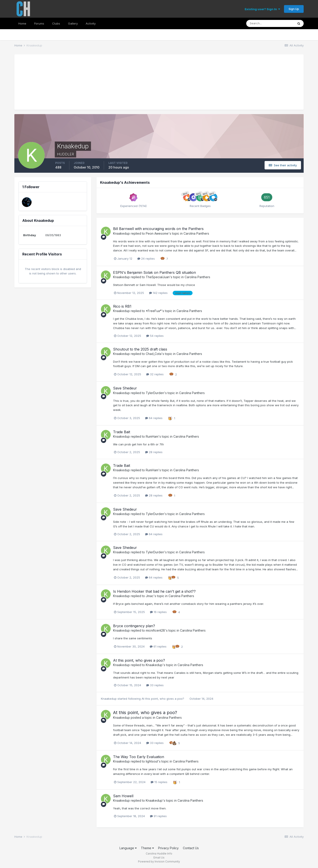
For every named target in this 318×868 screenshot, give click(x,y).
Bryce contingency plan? (134, 626)
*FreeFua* (154, 311)
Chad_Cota (154, 354)
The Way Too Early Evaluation (139, 757)
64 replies (154, 418)
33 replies (155, 685)
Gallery (73, 23)
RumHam (152, 436)
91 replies (158, 816)
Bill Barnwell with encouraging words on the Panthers (158, 229)
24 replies (146, 259)
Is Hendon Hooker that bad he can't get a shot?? (154, 591)
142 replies (158, 293)
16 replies (158, 612)
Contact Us (191, 848)
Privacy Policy (168, 848)
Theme (147, 848)
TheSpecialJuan (158, 277)
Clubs (56, 23)
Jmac (150, 596)
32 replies (155, 374)
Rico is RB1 (122, 306)
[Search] (270, 23)
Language (128, 848)
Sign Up (294, 9)
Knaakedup (121, 233)
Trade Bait (122, 432)
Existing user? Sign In (262, 9)
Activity (91, 23)
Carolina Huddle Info (159, 854)
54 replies (155, 336)
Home (22, 23)
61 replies (158, 646)
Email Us (159, 857)
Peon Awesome (157, 233)
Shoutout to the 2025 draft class (140, 349)
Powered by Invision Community (159, 861)
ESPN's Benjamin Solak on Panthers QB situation (154, 272)
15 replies (159, 782)
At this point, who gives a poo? (139, 660)
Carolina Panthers (196, 233)
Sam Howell (123, 796)
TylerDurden (155, 393)
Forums (39, 23)
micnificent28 (155, 630)
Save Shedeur (125, 388)
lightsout (152, 761)
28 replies (154, 452)
